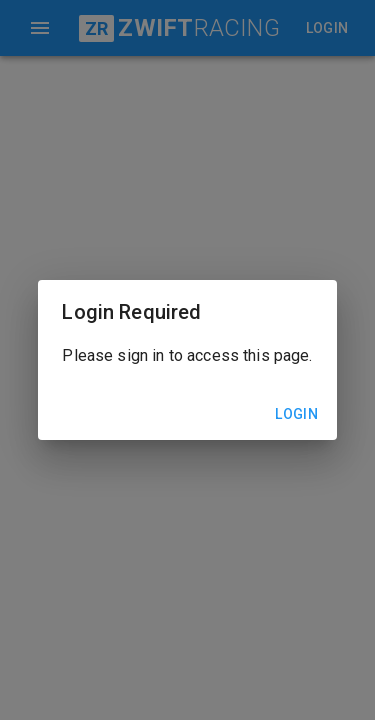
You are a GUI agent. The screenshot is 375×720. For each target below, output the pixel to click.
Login (297, 414)
